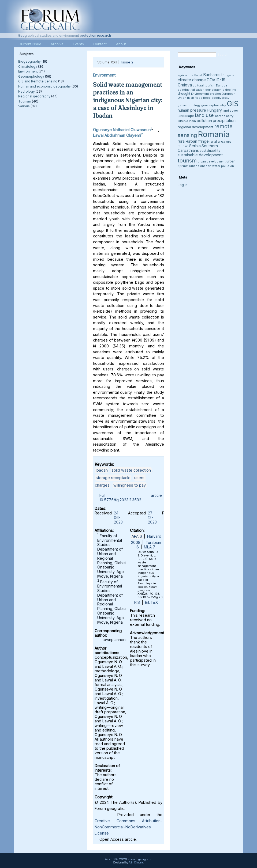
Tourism (25, 101)
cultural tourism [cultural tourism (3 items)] (204, 86)
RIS (137, 602)
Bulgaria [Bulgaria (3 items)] (228, 75)
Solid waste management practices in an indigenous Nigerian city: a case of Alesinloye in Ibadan (128, 100)
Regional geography (34, 96)
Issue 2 (127, 62)
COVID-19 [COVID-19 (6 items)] (216, 80)
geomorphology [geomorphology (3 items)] (189, 105)
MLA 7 (150, 547)
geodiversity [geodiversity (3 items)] (220, 98)
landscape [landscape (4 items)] (186, 116)
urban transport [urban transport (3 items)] (200, 166)
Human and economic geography (44, 86)
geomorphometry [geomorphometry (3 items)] (214, 105)
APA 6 (137, 536)
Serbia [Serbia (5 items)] (195, 146)
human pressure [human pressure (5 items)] (192, 110)
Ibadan (102, 470)
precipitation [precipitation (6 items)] (224, 121)
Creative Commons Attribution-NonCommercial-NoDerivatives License (128, 827)
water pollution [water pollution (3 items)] (223, 166)
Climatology (28, 67)
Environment (28, 71)
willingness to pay (130, 485)
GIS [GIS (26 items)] (233, 104)
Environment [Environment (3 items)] (200, 94)
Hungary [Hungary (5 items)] (214, 110)
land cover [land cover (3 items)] (230, 111)
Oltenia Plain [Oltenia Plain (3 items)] (187, 121)
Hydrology (27, 91)
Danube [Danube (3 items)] (222, 86)
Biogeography (29, 61)
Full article (131, 495)
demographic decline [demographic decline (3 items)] (221, 90)
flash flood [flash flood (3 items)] (195, 98)
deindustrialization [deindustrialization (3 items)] (191, 90)
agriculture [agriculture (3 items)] (186, 75)
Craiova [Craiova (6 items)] (185, 85)
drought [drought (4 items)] (184, 94)
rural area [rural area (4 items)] (217, 141)
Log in (182, 185)
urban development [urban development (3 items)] (212, 162)
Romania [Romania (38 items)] (214, 134)
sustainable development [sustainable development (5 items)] (200, 155)
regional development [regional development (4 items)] (195, 127)
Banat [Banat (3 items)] (198, 75)
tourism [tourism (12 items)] (187, 160)
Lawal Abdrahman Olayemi (117, 135)
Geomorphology (31, 76)
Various (24, 106)
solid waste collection (131, 470)
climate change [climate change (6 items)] (192, 80)
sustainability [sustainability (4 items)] (210, 151)
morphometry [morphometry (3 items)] (224, 116)
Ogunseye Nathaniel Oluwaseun (122, 130)
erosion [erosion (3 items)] (215, 94)
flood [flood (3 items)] (207, 98)
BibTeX (151, 602)
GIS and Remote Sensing (38, 81)
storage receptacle (113, 478)
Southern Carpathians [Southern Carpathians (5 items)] (198, 148)
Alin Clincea (136, 863)
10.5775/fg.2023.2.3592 (120, 500)
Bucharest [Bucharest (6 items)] (213, 75)
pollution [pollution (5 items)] (204, 121)
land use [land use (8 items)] (204, 115)
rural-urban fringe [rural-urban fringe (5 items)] (193, 141)
